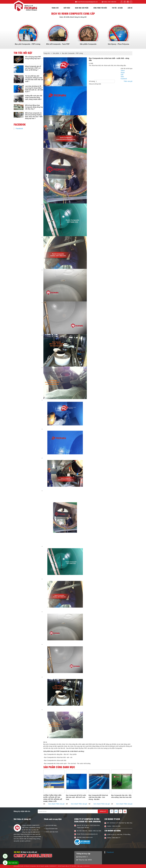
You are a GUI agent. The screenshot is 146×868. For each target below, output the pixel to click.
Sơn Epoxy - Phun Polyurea (118, 44)
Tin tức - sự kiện (117, 8)
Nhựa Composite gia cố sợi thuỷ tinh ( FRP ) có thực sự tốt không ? (33, 68)
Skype (123, 73)
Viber (122, 77)
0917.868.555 (112, 2)
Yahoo (123, 71)
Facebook (19, 129)
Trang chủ (55, 8)
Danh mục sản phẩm (82, 8)
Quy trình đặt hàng (51, 825)
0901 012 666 (97, 831)
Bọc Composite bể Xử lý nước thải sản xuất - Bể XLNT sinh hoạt (76, 797)
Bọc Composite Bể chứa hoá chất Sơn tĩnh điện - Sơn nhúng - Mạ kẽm (98, 797)
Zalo (122, 75)
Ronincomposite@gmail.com (89, 2)
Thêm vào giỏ (128, 81)
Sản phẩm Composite (88, 44)
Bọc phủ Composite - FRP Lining (28, 44)
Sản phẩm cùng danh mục (59, 767)
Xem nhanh (52, 804)
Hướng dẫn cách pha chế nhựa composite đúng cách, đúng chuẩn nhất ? (34, 98)
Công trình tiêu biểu (100, 8)
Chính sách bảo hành (52, 832)
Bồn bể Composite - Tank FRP (58, 44)
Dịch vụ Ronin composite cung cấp (73, 13)
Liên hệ (130, 8)
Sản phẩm (56, 53)
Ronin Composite (31, 866)
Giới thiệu (67, 8)
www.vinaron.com (87, 837)
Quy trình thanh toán (52, 829)
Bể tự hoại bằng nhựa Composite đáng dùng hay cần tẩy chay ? (34, 107)
